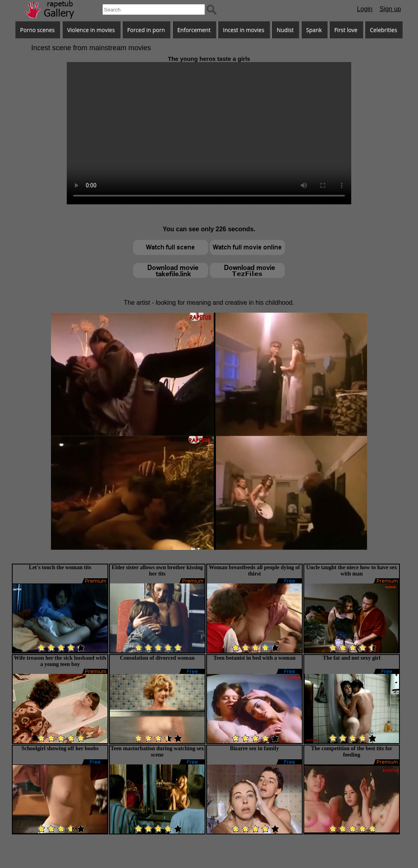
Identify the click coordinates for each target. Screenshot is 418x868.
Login (365, 9)
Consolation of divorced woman (157, 658)
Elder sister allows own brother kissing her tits (157, 571)
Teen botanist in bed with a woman (254, 658)
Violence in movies (91, 30)
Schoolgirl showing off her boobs (60, 748)
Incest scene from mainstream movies (91, 48)
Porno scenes (38, 30)
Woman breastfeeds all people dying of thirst (254, 571)
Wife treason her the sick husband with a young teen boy (60, 661)
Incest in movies (244, 30)
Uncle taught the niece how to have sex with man (352, 571)
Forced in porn (146, 30)
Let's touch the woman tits (60, 567)
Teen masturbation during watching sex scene (157, 752)
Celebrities (383, 30)
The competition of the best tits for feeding (352, 752)
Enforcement (194, 30)
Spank (314, 30)
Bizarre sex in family (254, 748)
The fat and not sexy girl (352, 658)
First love (346, 30)
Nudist (285, 30)
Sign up (390, 9)
